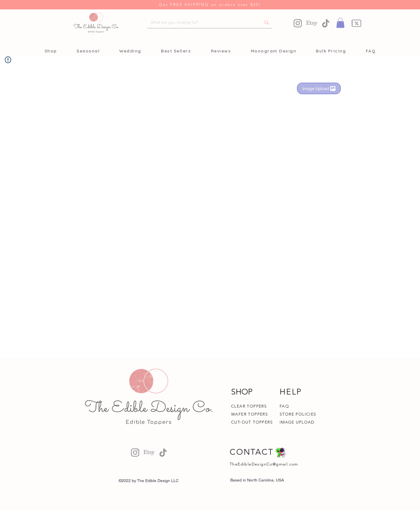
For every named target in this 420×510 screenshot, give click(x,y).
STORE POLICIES (298, 414)
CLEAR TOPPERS (249, 406)
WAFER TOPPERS (250, 414)
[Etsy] (312, 23)
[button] (340, 23)
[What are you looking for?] (202, 23)
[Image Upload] (319, 88)
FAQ (284, 406)
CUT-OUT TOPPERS (252, 422)
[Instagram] (298, 23)
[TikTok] (326, 23)
